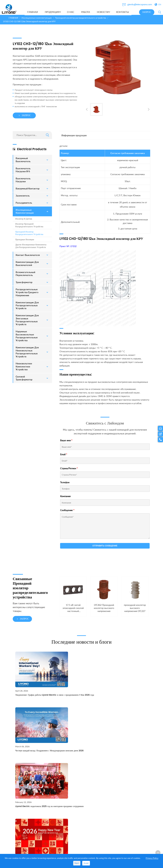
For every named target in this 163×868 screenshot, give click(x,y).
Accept (86, 863)
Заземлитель (75, 782)
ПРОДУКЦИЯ (76, 752)
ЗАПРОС (147, 12)
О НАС (100, 752)
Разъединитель (76, 843)
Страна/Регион (69, 470)
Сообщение (67, 512)
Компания (65, 498)
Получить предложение (29, 807)
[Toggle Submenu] (47, 162)
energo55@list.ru (133, 787)
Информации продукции (74, 137)
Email (64, 456)
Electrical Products (30, 151)
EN (160, 4)
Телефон (65, 484)
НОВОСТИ (101, 761)
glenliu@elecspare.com (140, 5)
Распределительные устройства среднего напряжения (79, 835)
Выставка (100, 765)
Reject (77, 863)
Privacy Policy (152, 858)
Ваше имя (66, 442)
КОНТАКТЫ (124, 752)
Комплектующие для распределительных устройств (79, 814)
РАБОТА (100, 757)
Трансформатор (77, 847)
